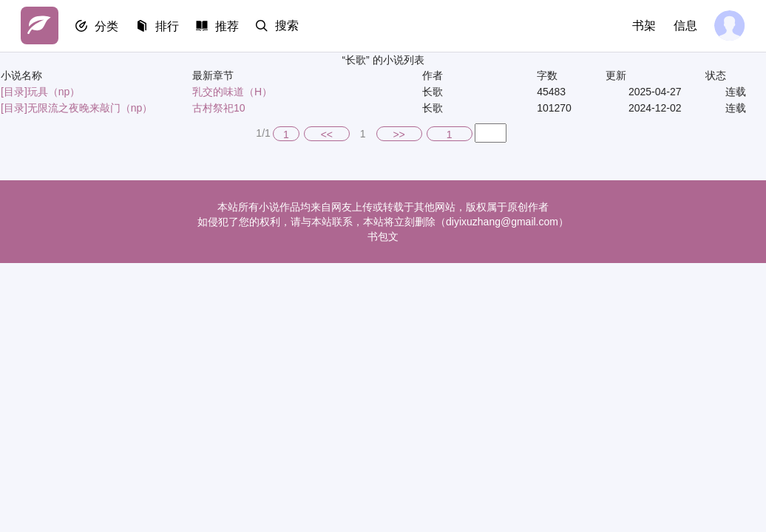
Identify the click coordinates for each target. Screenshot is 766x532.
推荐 (229, 26)
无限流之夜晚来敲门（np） (90, 108)
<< (327, 134)
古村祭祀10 (219, 108)
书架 (643, 25)
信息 (685, 25)
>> (399, 134)
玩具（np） (54, 92)
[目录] (14, 92)
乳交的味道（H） (232, 92)
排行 (169, 26)
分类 (108, 26)
